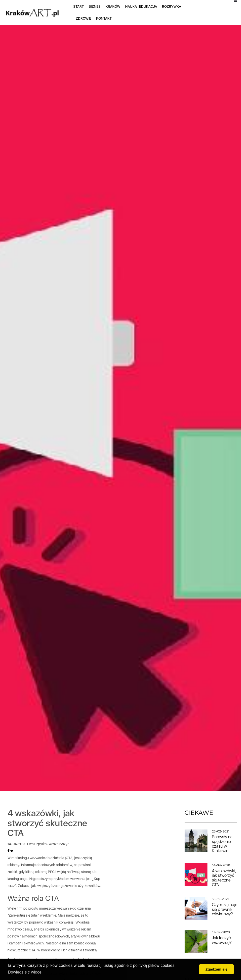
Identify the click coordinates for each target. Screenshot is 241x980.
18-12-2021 (221, 899)
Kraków (113, 6)
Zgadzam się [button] (217, 969)
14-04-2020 (221, 865)
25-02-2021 (221, 831)
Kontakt (104, 18)
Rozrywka (172, 6)
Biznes (95, 6)
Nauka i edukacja (141, 6)
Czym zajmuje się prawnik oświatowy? (225, 909)
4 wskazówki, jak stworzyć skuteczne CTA (224, 878)
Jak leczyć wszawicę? (222, 940)
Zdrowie (83, 18)
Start (79, 6)
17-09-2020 (221, 932)
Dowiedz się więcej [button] (25, 972)
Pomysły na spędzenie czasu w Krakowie (222, 844)
